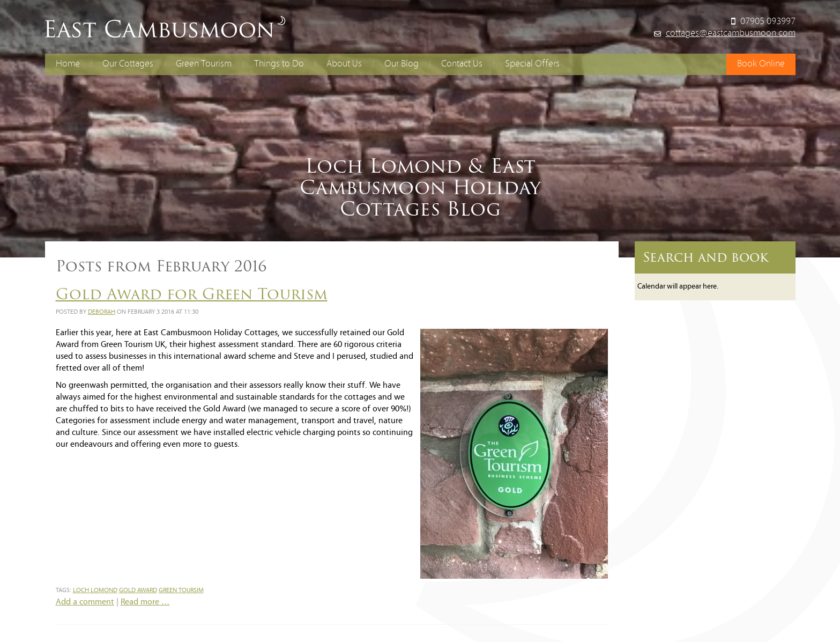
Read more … (145, 602)
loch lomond (95, 591)
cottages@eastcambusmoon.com (731, 34)
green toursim (181, 591)
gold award (138, 591)
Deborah (102, 312)
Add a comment (85, 602)
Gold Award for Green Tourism (192, 294)
